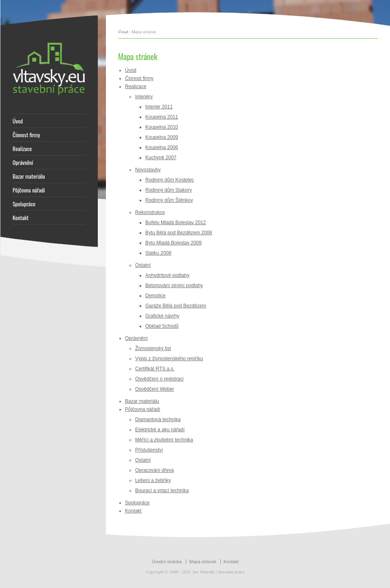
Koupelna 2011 (162, 117)
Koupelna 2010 (162, 127)
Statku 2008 (158, 253)
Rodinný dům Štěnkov (169, 200)
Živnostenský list (153, 348)
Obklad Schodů (162, 326)
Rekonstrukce (150, 212)
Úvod (18, 121)
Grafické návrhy (162, 316)
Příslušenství (149, 450)
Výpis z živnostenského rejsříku (169, 359)
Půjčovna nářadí (29, 190)
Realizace (22, 149)
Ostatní (143, 265)
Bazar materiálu (29, 176)
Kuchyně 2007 (161, 158)
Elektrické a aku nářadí (160, 430)
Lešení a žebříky (153, 480)
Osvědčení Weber (155, 389)
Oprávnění (23, 162)
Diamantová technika (158, 419)
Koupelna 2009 (162, 137)
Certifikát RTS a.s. (155, 369)
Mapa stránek (203, 562)
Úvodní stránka (167, 562)
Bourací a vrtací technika (162, 491)
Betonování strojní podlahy (174, 285)
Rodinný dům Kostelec (170, 180)
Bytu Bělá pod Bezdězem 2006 (179, 233)
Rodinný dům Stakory (169, 190)
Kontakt (20, 218)
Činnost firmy (26, 135)
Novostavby (148, 170)
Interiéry (144, 97)
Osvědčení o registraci (159, 379)
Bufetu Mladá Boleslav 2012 (176, 223)
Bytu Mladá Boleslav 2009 (173, 243)
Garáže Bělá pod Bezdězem (176, 306)
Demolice (155, 296)
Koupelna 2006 (162, 147)
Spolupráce (24, 204)
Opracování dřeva (154, 470)
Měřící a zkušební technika (164, 440)
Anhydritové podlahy (167, 275)
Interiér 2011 (159, 107)
